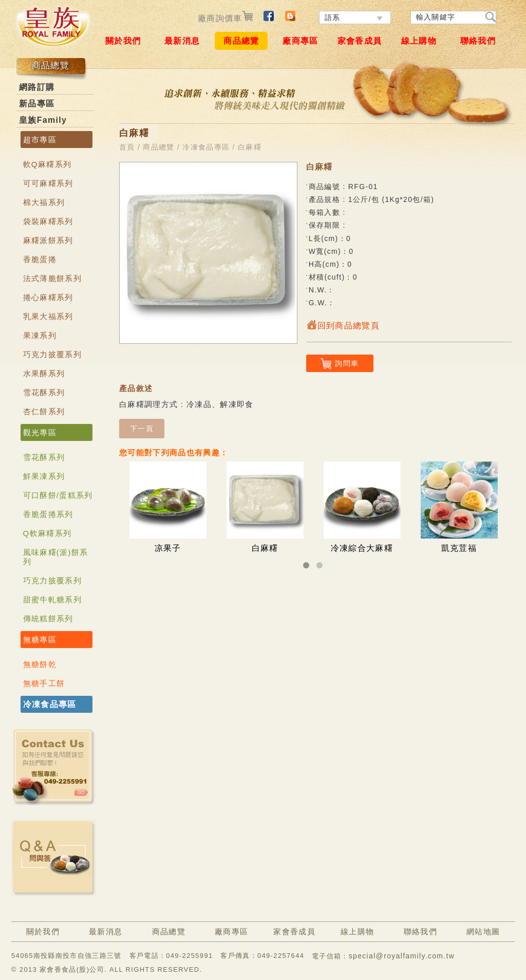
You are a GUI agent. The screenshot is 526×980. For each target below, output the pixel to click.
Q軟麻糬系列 (48, 533)
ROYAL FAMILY (52, 26)
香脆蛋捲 (40, 259)
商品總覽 (241, 41)
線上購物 (419, 41)
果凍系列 (40, 335)
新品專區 (37, 104)
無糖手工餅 (44, 683)
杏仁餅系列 (44, 411)
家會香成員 (360, 41)
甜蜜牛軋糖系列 (52, 599)
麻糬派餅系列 (48, 240)
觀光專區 (40, 432)
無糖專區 (40, 640)
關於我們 (123, 41)
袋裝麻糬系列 (48, 221)
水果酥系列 (44, 373)
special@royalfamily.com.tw (402, 956)
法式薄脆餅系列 (52, 278)
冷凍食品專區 (50, 704)
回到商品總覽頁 (343, 326)
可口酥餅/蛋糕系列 (58, 495)
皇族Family (43, 120)
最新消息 (182, 41)
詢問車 (340, 364)
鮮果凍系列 (44, 476)
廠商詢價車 (225, 18)
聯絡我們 (478, 41)
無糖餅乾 (40, 664)
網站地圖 (483, 931)
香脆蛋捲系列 (48, 514)
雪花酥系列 (44, 392)
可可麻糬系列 (48, 183)
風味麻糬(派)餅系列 (56, 557)
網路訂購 (37, 87)
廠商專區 (300, 41)
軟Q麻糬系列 (48, 164)
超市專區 (40, 140)
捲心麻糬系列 (48, 297)
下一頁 (142, 429)
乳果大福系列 (48, 316)
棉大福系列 (44, 202)
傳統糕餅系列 (48, 618)
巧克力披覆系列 (52, 354)
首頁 (127, 147)
